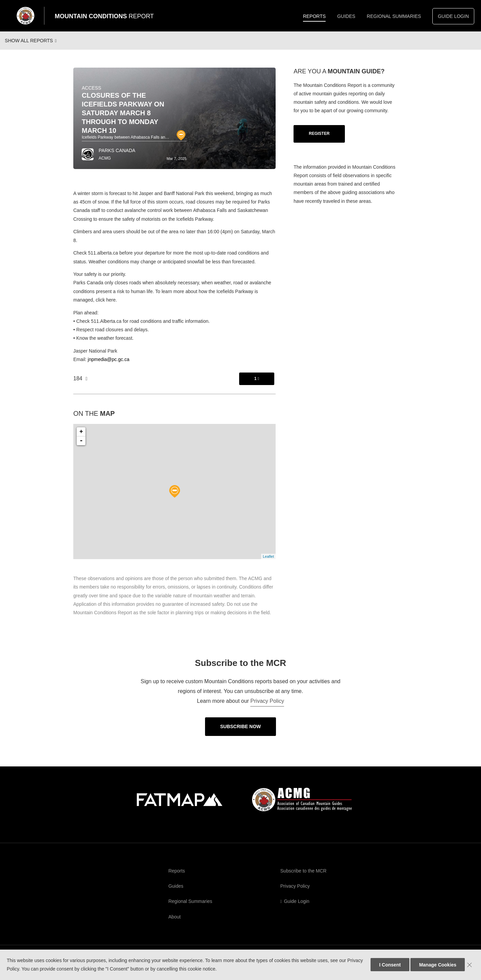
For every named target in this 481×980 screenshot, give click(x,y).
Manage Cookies (438, 965)
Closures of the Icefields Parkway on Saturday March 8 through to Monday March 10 (123, 119)
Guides (346, 16)
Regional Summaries (394, 16)
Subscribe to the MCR (303, 877)
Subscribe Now (241, 733)
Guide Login (453, 16)
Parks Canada (117, 157)
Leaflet (268, 563)
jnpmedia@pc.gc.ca (109, 365)
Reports (314, 16)
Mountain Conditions (104, 16)
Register (319, 140)
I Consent (390, 965)
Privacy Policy (267, 707)
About (174, 923)
